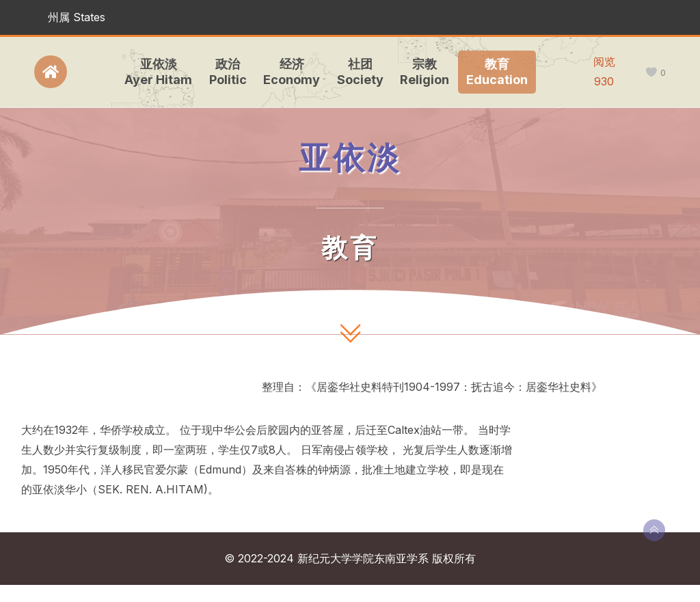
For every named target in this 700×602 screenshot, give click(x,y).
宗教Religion (423, 72)
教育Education (495, 72)
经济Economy (290, 72)
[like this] (651, 73)
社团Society (358, 72)
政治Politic (226, 72)
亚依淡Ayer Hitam (157, 72)
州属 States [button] (77, 17)
